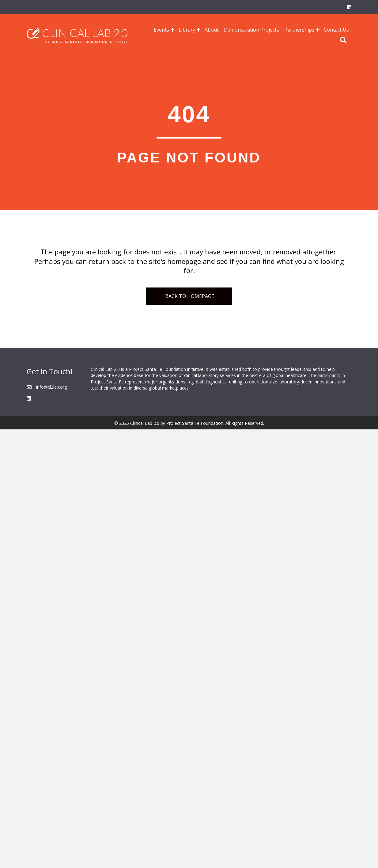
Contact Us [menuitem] (336, 30)
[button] (172, 30)
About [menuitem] (212, 30)
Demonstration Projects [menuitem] (251, 30)
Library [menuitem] (187, 30)
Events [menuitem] (161, 30)
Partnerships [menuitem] (299, 30)
